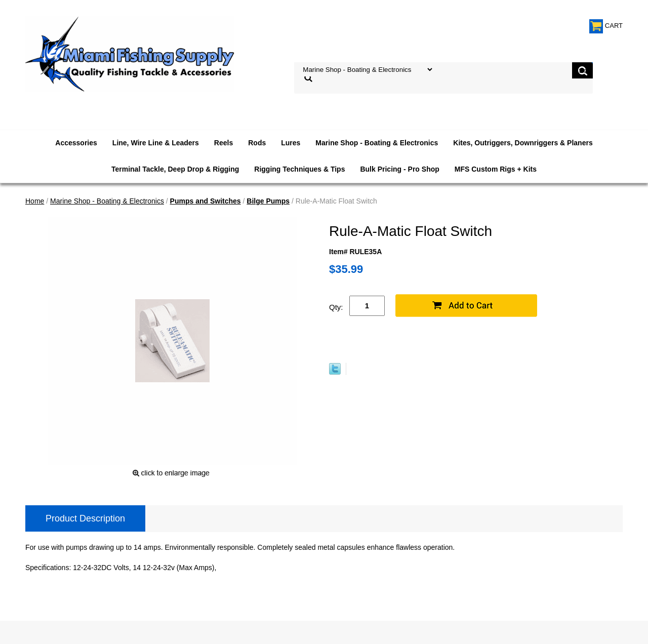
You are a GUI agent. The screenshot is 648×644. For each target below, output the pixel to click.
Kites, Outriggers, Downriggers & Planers (523, 143)
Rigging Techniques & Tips (299, 169)
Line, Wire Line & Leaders (156, 143)
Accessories (76, 143)
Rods (257, 143)
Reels (224, 143)
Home (35, 201)
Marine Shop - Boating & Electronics (377, 143)
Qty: (336, 307)
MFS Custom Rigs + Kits (496, 169)
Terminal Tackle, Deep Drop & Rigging (175, 169)
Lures (291, 143)
